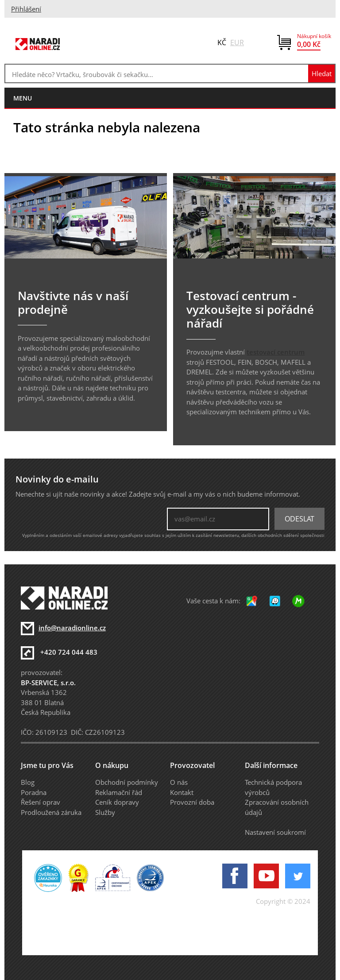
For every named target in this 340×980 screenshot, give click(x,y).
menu (23, 98)
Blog (28, 782)
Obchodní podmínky (127, 782)
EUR (237, 42)
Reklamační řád (119, 792)
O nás (179, 782)
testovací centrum (276, 352)
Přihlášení (26, 9)
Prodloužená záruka (51, 812)
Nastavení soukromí (275, 832)
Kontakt (182, 792)
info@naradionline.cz (72, 628)
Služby (105, 812)
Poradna (34, 792)
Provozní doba (192, 802)
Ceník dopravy (117, 802)
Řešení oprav (41, 802)
